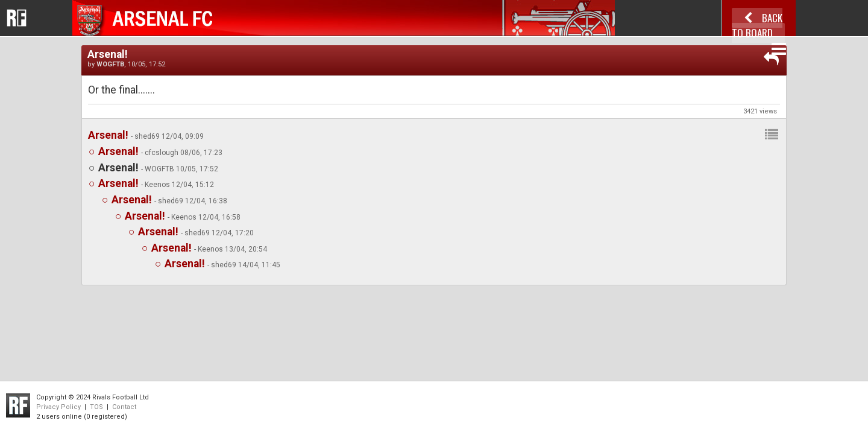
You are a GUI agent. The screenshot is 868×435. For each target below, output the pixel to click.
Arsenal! (108, 135)
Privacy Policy (58, 407)
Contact (124, 407)
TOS (96, 407)
